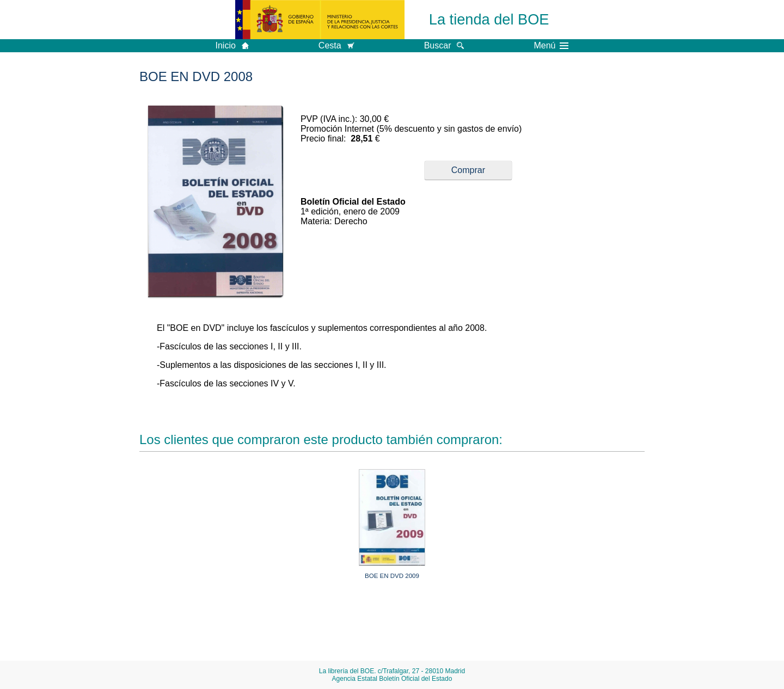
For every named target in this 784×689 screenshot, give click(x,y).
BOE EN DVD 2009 (392, 576)
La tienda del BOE (489, 19)
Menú (551, 46)
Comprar (468, 170)
